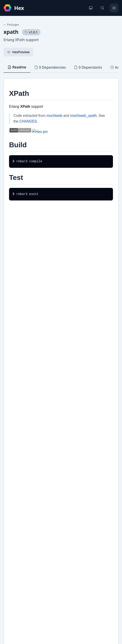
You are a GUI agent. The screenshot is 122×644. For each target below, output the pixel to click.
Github (13, 465)
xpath (11, 32)
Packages (11, 25)
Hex (11, 472)
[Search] (102, 8)
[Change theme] (91, 8)
